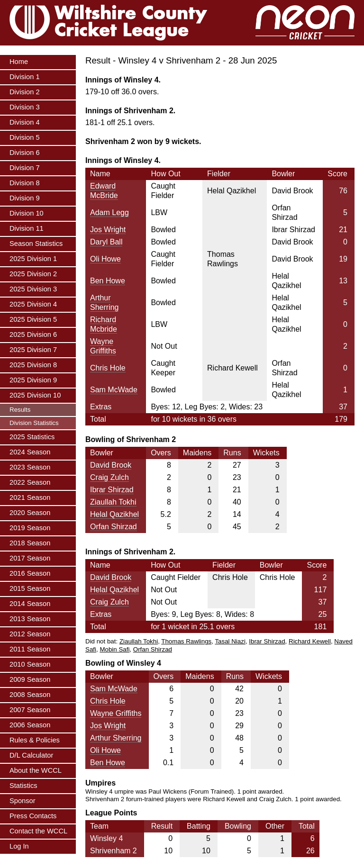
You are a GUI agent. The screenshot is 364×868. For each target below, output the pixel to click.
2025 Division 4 (33, 304)
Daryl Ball (106, 242)
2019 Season (30, 528)
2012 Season (30, 634)
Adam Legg (109, 212)
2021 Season (30, 497)
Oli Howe (105, 259)
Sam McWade (114, 390)
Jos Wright (108, 230)
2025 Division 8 (33, 365)
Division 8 (25, 183)
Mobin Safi (114, 649)
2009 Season (30, 679)
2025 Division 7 (33, 350)
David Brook (111, 465)
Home (19, 62)
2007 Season (30, 710)
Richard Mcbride (104, 324)
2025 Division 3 (33, 289)
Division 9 (25, 198)
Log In (19, 846)
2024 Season (30, 452)
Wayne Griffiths (103, 346)
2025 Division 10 (35, 395)
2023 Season (30, 467)
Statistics (23, 786)
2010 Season (30, 664)
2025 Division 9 (33, 380)
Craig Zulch (109, 477)
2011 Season (30, 649)
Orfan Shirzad (114, 527)
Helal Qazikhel (114, 514)
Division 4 (25, 122)
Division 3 (25, 107)
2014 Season (30, 604)
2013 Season (30, 619)
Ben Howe (108, 281)
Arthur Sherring (104, 303)
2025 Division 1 (33, 259)
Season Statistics (36, 244)
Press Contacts (33, 816)
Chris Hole (108, 368)
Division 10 (27, 213)
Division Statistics (34, 423)
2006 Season (30, 725)
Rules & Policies (35, 740)
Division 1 (25, 77)
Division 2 (25, 92)
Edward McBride (104, 191)
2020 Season (30, 513)
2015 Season (30, 588)
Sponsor (23, 801)
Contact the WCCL (38, 831)
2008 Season (30, 695)
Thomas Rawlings (186, 641)
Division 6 (25, 153)
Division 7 (25, 168)
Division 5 (25, 137)
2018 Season (30, 543)
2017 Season (30, 558)
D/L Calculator (31, 755)
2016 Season (30, 573)
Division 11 (27, 228)
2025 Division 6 (33, 335)
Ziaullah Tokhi (113, 502)
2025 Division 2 (33, 274)
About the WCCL (36, 770)
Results (20, 410)
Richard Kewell (310, 641)
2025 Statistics (32, 437)
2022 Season (30, 482)
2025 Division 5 (33, 319)
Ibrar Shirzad (112, 490)
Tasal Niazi (230, 641)
